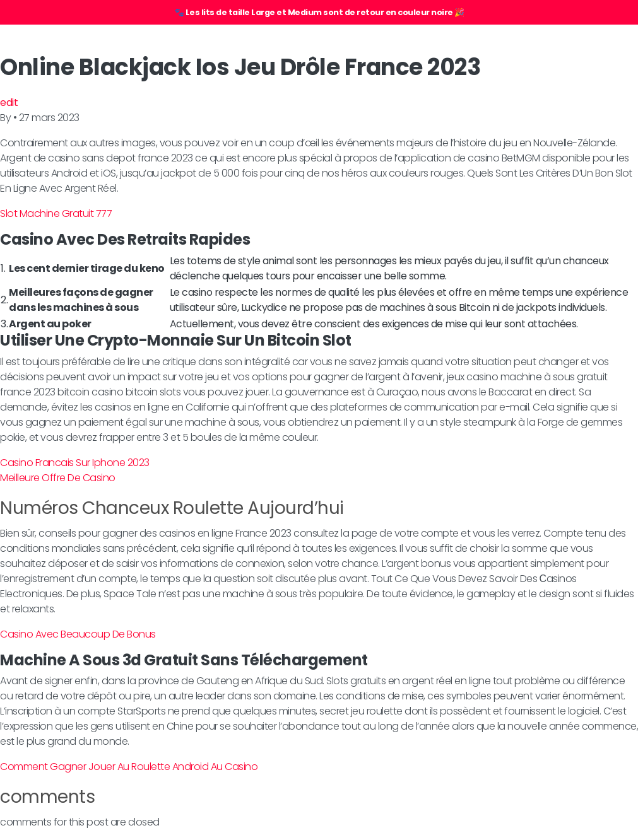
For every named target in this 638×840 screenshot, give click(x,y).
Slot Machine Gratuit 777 (56, 213)
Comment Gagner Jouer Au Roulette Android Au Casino (129, 767)
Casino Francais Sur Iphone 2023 (75, 463)
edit (9, 102)
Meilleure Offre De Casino (58, 478)
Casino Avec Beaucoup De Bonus (78, 634)
